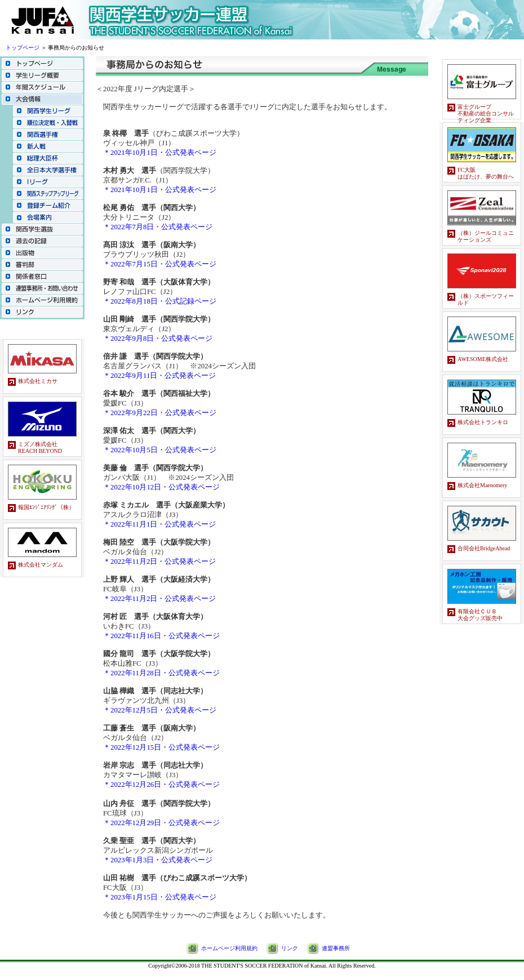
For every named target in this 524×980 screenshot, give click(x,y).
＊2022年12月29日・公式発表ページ (161, 823)
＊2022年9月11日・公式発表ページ (159, 376)
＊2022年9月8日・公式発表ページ (158, 338)
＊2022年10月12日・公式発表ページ (161, 487)
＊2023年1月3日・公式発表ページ (158, 860)
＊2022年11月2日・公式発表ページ (159, 562)
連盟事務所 (336, 948)
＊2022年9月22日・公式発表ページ (160, 413)
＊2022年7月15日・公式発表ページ (160, 264)
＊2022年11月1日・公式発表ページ (159, 524)
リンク (290, 948)
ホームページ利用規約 (229, 948)
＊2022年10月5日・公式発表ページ (160, 450)
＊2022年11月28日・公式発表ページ (161, 673)
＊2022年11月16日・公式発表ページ (161, 636)
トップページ (23, 48)
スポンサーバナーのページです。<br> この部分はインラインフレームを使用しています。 (42, 478)
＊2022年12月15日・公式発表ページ (161, 747)
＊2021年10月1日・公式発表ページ (160, 153)
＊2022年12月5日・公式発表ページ (160, 710)
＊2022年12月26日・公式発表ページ (161, 785)
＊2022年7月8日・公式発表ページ (158, 227)
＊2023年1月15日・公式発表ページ (160, 897)
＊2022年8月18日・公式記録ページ (160, 301)
